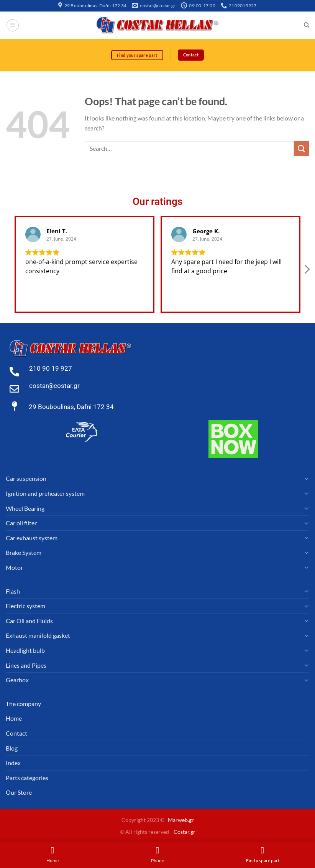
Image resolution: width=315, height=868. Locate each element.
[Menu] (13, 25)
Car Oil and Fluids (29, 621)
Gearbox (17, 680)
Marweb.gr (181, 820)
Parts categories (27, 778)
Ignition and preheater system (45, 494)
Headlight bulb (25, 650)
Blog (12, 748)
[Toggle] (306, 479)
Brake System (24, 553)
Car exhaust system (32, 538)
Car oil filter (21, 523)
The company (23, 704)
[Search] (306, 25)
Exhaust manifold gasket (38, 636)
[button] (307, 272)
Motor (14, 567)
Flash (13, 591)
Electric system (25, 606)
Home (14, 719)
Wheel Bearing (25, 508)
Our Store (19, 793)
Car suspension (26, 479)
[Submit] (302, 149)
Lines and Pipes (26, 665)
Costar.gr (185, 832)
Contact (16, 733)
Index (13, 763)
